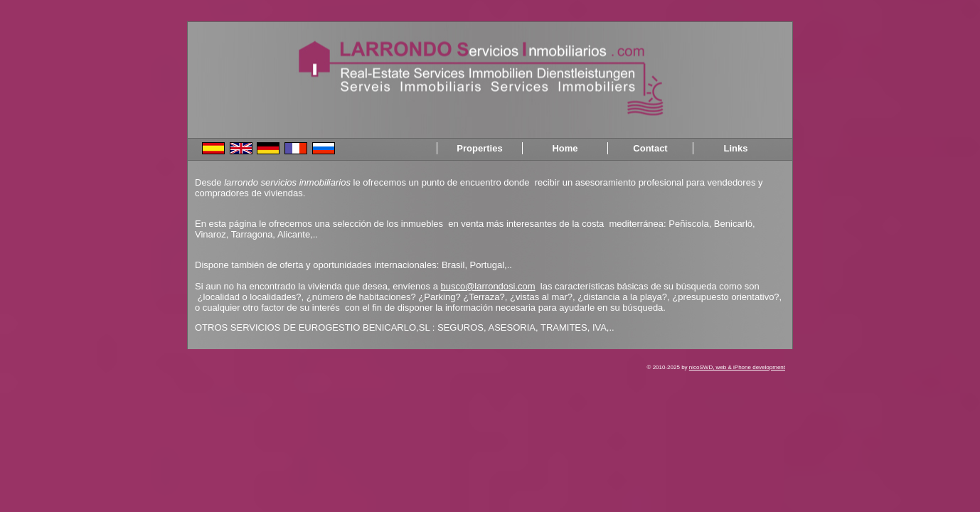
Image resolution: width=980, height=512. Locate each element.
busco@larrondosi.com (488, 286)
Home (565, 148)
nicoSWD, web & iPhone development (737, 367)
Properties (479, 148)
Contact (650, 148)
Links (736, 148)
